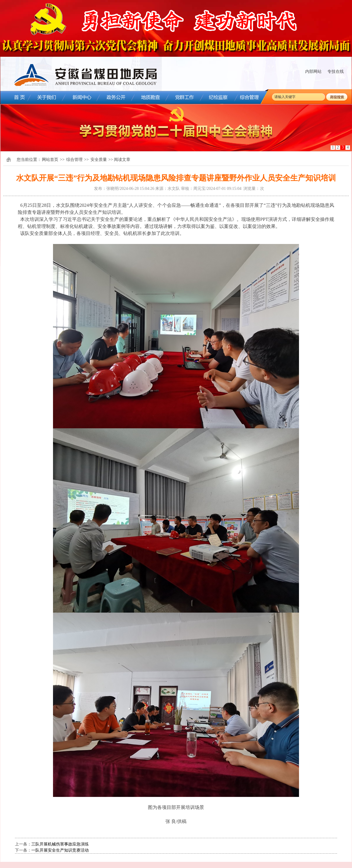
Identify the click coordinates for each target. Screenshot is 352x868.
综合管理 (74, 160)
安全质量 (99, 160)
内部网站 (313, 72)
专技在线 (336, 72)
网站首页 (50, 160)
